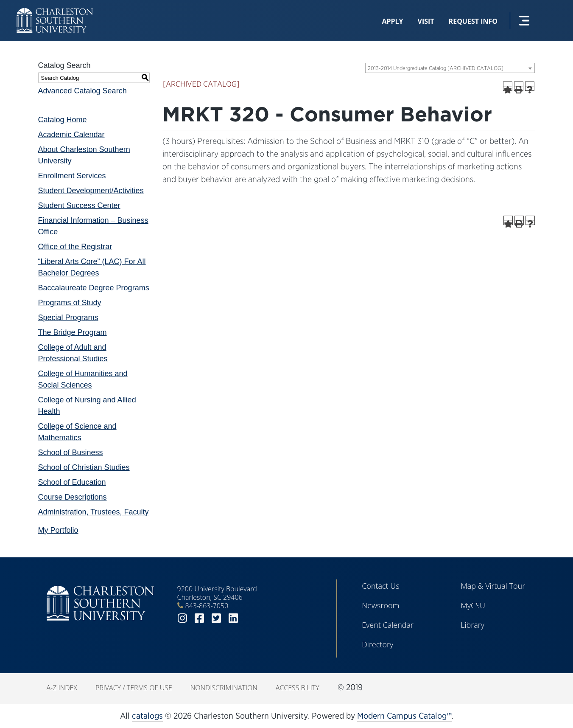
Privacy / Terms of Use (134, 688)
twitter (216, 618)
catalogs (147, 716)
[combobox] (450, 68)
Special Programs (68, 318)
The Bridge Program (73, 332)
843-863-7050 (207, 606)
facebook (199, 618)
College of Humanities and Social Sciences (83, 379)
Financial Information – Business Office (93, 226)
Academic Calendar (71, 135)
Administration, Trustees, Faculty (94, 512)
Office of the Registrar (75, 247)
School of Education (72, 482)
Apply (392, 21)
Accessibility (298, 688)
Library (472, 625)
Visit (426, 21)
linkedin (233, 618)
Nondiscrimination (224, 688)
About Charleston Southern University (84, 155)
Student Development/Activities (91, 191)
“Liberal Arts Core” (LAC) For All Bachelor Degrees (92, 267)
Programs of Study (70, 303)
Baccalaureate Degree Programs (94, 288)
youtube (250, 618)
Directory (377, 644)
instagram (182, 618)
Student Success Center (79, 205)
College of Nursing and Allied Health (87, 406)
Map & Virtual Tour (493, 586)
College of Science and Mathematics (77, 432)
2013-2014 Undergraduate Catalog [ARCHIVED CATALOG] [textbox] (436, 68)
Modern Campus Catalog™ (404, 716)
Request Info (473, 21)
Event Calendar (388, 625)
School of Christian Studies (84, 467)
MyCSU (473, 605)
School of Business (71, 453)
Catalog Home (63, 120)
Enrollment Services (72, 176)
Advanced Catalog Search (82, 91)
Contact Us (381, 586)
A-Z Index (62, 688)
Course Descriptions (73, 497)
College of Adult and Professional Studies (73, 353)
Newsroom (380, 605)
